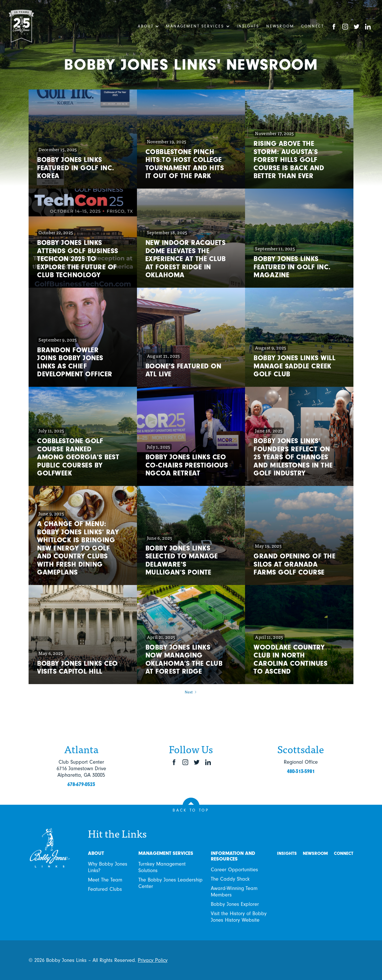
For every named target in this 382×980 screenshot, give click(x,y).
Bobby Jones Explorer (235, 904)
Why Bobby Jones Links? (108, 867)
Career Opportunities (234, 870)
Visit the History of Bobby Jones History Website (239, 917)
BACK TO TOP (191, 810)
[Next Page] (191, 692)
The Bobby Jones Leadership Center (170, 883)
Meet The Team (105, 880)
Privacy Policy (153, 960)
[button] (148, 26)
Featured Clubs (105, 889)
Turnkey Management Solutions (162, 867)
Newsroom (280, 26)
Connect (313, 26)
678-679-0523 (81, 784)
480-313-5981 (301, 771)
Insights (248, 26)
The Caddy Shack (230, 879)
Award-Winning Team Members (234, 892)
